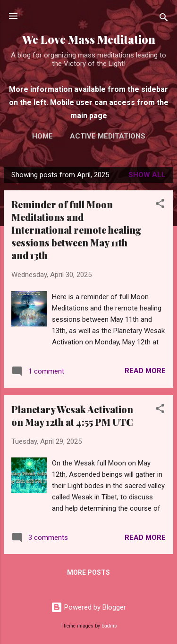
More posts (88, 572)
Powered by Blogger (88, 607)
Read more (145, 371)
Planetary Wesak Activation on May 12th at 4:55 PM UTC (72, 416)
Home (42, 136)
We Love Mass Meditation (89, 39)
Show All (147, 175)
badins (109, 626)
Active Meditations (108, 136)
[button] (160, 205)
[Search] (164, 19)
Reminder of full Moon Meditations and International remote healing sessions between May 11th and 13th (76, 230)
